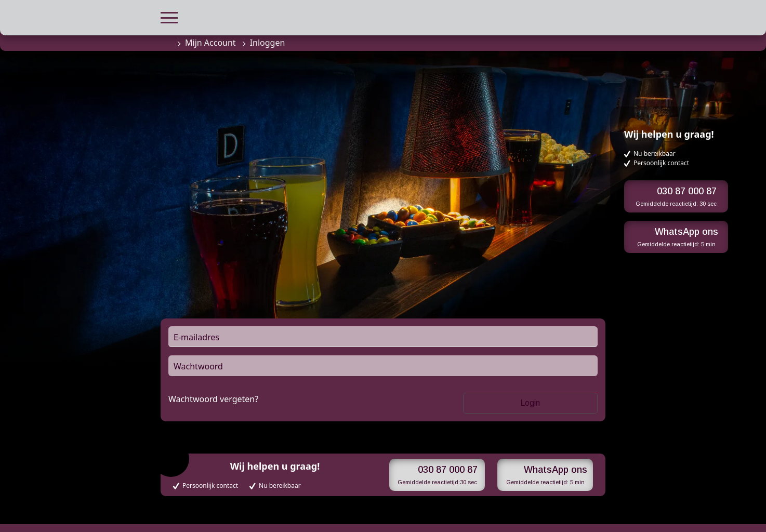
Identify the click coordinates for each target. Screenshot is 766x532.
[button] (169, 16)
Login (530, 403)
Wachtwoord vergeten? (213, 399)
